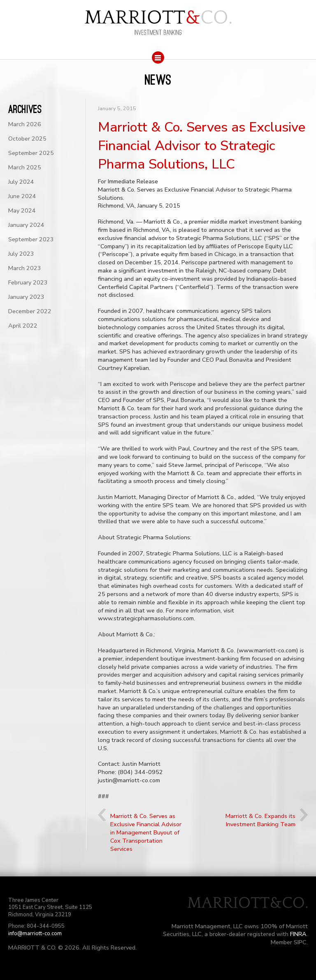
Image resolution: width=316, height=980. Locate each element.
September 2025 (31, 153)
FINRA (298, 934)
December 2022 (30, 311)
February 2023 (28, 282)
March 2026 (25, 124)
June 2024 (22, 196)
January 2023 (26, 297)
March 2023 (25, 268)
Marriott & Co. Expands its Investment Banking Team (260, 820)
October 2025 (27, 139)
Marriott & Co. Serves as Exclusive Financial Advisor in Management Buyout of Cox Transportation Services (146, 832)
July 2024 (21, 182)
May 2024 (22, 210)
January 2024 (26, 225)
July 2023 (21, 254)
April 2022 (23, 326)
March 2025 (25, 167)
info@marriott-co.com (35, 934)
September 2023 (31, 239)
